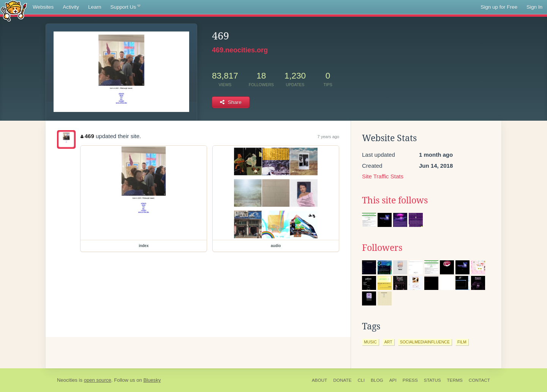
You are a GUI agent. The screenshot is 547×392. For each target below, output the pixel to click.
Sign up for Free (499, 7)
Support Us (126, 7)
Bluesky (152, 380)
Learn (95, 7)
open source (98, 380)
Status (432, 380)
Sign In (534, 7)
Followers (382, 248)
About (320, 380)
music (370, 342)
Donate (342, 380)
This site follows (395, 200)
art (388, 342)
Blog (377, 380)
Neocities (67, 380)
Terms (455, 380)
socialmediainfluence (425, 342)
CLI (361, 380)
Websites (43, 7)
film (462, 342)
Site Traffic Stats (383, 176)
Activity (71, 7)
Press (410, 380)
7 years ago (328, 137)
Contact (479, 380)
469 (87, 136)
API (393, 380)
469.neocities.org (240, 50)
